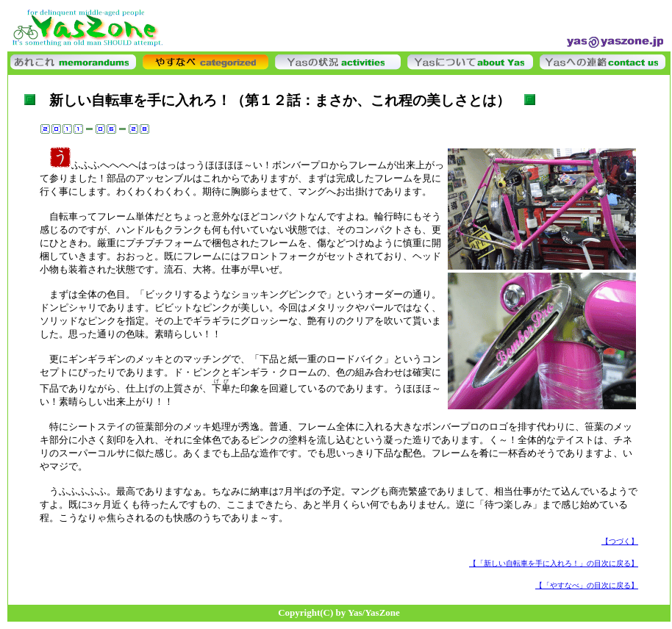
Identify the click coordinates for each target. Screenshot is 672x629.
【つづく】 (620, 541)
